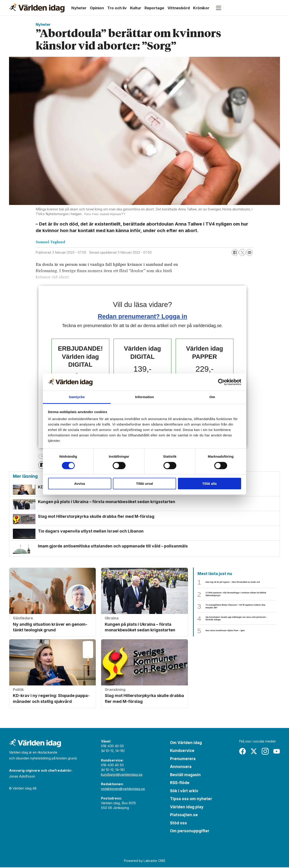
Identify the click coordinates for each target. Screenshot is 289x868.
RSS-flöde (180, 783)
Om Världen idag (186, 743)
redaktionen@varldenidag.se (123, 789)
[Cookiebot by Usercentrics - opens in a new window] (221, 382)
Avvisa (80, 484)
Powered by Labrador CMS (145, 861)
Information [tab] (144, 397)
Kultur (136, 8)
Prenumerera (183, 759)
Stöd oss (178, 823)
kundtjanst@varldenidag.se (122, 775)
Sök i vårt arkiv (184, 791)
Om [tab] (212, 397)
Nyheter (79, 8)
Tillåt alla (210, 484)
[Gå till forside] (37, 8)
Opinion (97, 8)
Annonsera (181, 767)
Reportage (154, 8)
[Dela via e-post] (249, 252)
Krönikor (201, 8)
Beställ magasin (185, 775)
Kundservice (182, 751)
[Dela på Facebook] (235, 252)
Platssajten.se (184, 816)
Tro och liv (117, 8)
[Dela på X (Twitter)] (242, 252)
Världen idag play (187, 807)
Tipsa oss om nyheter (191, 799)
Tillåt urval (145, 484)
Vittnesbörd (179, 8)
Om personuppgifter (190, 832)
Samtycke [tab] (77, 397)
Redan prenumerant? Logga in (142, 316)
